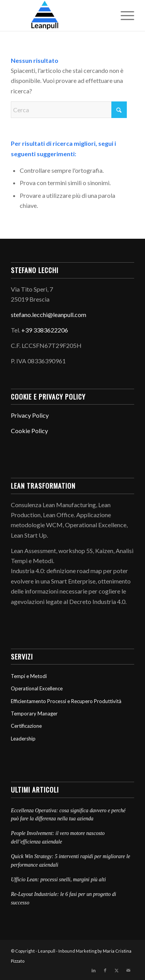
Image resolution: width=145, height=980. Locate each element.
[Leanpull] (60, 15)
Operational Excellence (37, 688)
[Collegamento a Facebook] (105, 970)
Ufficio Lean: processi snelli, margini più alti (58, 880)
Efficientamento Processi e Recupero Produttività (66, 701)
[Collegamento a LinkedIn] (94, 970)
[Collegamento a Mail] (128, 970)
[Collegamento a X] (117, 970)
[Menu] (124, 15)
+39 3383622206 (45, 330)
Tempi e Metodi (29, 676)
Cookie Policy (29, 431)
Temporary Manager (34, 713)
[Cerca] (69, 110)
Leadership (23, 739)
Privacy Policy (30, 415)
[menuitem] (124, 15)
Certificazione (26, 726)
